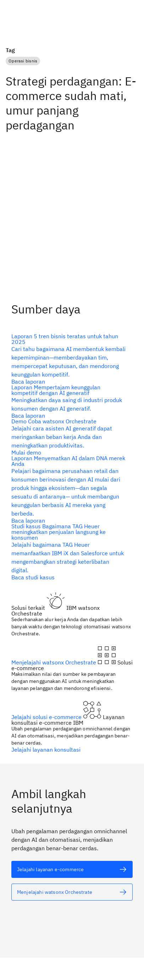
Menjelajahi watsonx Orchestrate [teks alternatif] (54, 662)
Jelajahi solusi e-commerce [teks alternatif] (47, 717)
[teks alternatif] (69, 359)
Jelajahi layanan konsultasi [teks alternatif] (46, 750)
